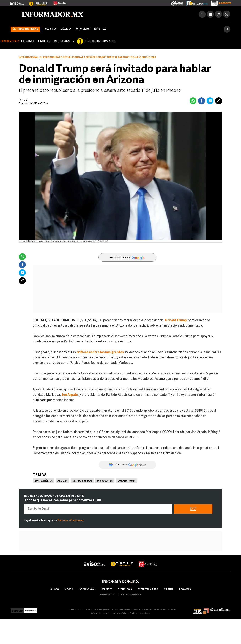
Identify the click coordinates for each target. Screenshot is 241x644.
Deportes (107, 589)
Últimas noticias (25, 29)
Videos (83, 29)
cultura (169, 589)
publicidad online (131, 595)
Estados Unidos (82, 481)
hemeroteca (107, 595)
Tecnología (125, 589)
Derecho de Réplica (119, 614)
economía (185, 589)
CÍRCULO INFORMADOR (100, 41)
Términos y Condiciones (71, 520)
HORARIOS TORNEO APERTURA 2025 (45, 41)
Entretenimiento (148, 589)
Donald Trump (126, 481)
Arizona (62, 481)
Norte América (43, 481)
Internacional (29, 57)
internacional (87, 589)
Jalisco (50, 29)
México (66, 29)
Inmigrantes (105, 481)
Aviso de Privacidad (100, 614)
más (100, 29)
